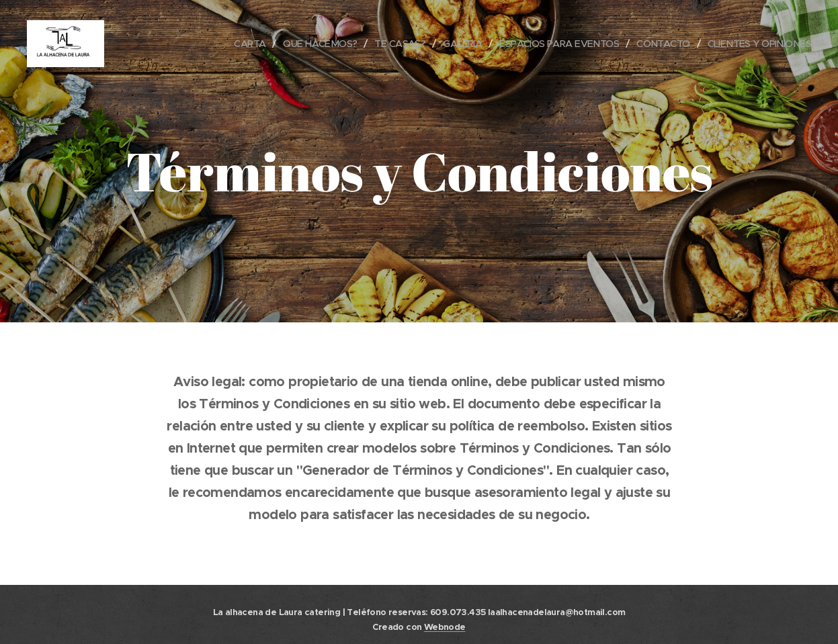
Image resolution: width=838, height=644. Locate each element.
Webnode (445, 627)
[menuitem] (223, 44)
